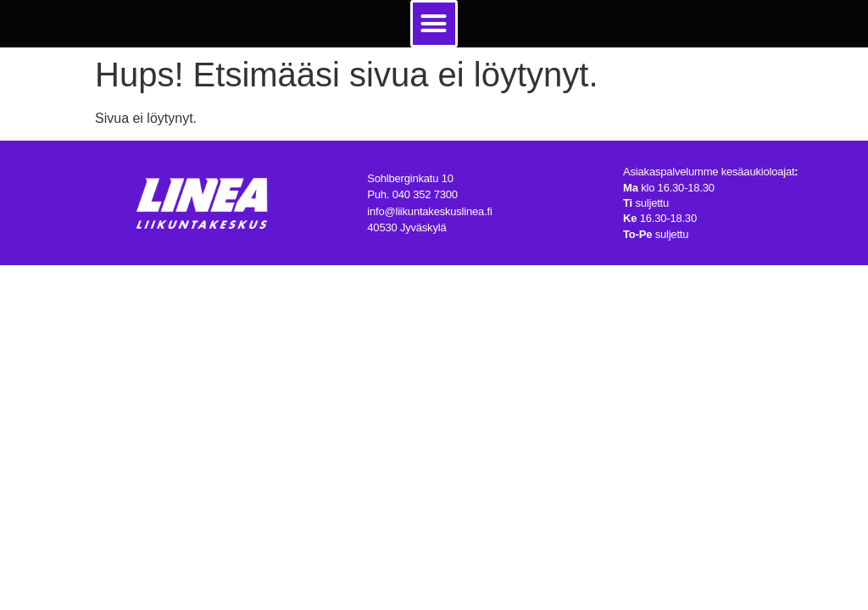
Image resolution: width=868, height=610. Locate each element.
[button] (434, 24)
